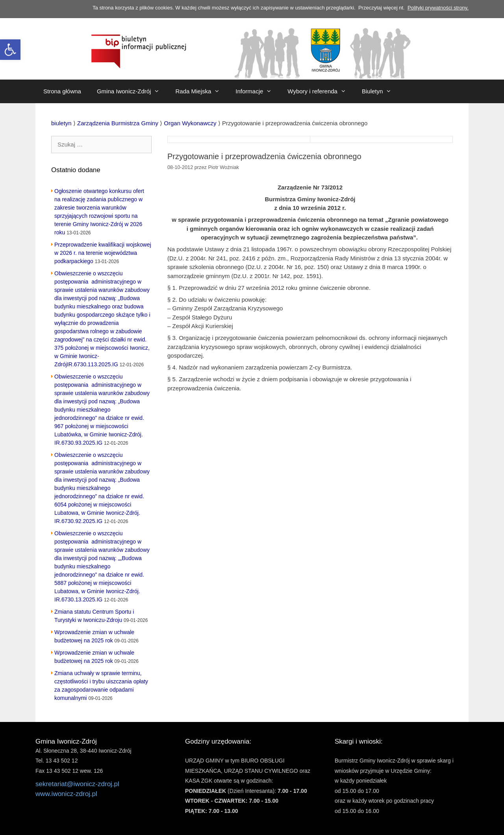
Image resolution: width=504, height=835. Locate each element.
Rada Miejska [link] (201, 91)
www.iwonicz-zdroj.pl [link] (66, 794)
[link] (10, 50)
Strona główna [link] (62, 91)
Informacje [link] (258, 91)
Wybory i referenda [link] (321, 91)
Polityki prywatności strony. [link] (438, 8)
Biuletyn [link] (381, 91)
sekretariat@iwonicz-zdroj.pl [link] (77, 784)
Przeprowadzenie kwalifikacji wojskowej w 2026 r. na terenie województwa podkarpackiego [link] (103, 253)
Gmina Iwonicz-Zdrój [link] (132, 91)
